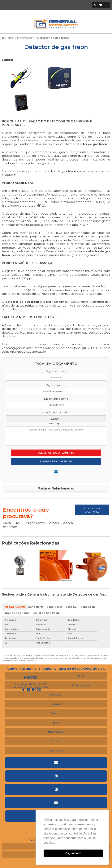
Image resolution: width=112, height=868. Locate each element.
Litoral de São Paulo (46, 613)
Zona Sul (71, 607)
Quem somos (81, 685)
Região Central (15, 607)
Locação (56, 704)
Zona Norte (36, 607)
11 (30, 690)
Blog (56, 723)
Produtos (56, 695)
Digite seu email (56, 385)
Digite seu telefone (56, 399)
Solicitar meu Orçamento (56, 453)
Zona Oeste (54, 607)
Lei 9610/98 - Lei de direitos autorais (19, 660)
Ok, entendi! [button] (73, 853)
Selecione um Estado (56, 412)
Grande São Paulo (17, 613)
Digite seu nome (56, 371)
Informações (56, 732)
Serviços (56, 713)
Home (81, 676)
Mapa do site (56, 751)
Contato (56, 741)
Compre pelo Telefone (56, 461)
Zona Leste (88, 607)
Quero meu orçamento (92, 510)
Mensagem (56, 424)
